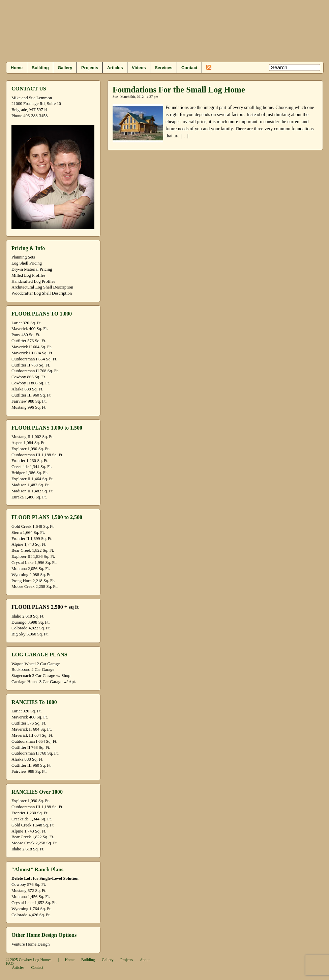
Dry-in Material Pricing (32, 269)
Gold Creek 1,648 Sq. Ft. (33, 526)
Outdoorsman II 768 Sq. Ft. (35, 371)
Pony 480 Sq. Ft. (26, 335)
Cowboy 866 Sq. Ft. (29, 377)
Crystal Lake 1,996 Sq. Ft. (34, 563)
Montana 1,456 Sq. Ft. (31, 897)
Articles (115, 68)
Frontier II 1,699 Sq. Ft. (32, 539)
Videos (139, 68)
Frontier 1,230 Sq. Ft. (30, 461)
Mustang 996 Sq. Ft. (29, 407)
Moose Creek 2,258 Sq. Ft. (35, 587)
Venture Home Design (31, 944)
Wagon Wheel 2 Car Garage (36, 664)
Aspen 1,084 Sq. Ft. (28, 443)
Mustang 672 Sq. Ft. (29, 891)
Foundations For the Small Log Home (179, 90)
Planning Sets (23, 257)
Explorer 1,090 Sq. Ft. (31, 449)
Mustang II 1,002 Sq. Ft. (33, 437)
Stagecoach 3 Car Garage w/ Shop (41, 676)
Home (17, 68)
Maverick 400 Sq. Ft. (30, 329)
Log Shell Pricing (27, 263)
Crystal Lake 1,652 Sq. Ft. (34, 903)
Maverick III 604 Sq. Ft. (32, 353)
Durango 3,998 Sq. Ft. (31, 622)
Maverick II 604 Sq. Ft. (32, 347)
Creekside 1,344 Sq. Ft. (32, 467)
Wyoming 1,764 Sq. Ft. (32, 909)
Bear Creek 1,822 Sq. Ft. (33, 550)
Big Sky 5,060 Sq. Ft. (30, 634)
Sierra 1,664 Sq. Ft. (28, 533)
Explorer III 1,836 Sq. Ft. (33, 556)
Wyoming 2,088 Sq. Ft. (32, 575)
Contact (189, 68)
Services (163, 68)
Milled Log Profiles (28, 275)
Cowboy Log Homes (35, 960)
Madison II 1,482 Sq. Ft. (33, 491)
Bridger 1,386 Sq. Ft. (30, 473)
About (145, 960)
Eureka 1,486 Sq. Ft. (29, 497)
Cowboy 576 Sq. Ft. (29, 884)
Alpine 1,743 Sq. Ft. (29, 544)
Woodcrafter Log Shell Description (42, 293)
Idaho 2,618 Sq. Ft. (28, 616)
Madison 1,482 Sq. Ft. (31, 485)
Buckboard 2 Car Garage (33, 670)
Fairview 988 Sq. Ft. (29, 401)
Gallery (65, 68)
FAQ (10, 964)
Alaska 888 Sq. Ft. (27, 389)
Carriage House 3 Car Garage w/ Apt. (44, 682)
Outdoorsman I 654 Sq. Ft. (34, 359)
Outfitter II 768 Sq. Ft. (31, 365)
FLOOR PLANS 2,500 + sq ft (45, 607)
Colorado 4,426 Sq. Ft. (31, 915)
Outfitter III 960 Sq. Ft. (32, 395)
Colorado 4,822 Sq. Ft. (31, 628)
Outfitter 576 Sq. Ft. (29, 341)
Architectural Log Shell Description (42, 287)
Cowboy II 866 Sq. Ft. (31, 383)
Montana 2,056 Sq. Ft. (31, 569)
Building (40, 68)
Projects (90, 68)
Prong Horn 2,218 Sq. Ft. (33, 581)
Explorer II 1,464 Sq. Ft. (33, 479)
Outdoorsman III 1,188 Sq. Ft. (37, 455)
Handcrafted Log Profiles (33, 281)
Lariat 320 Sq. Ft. (27, 323)
